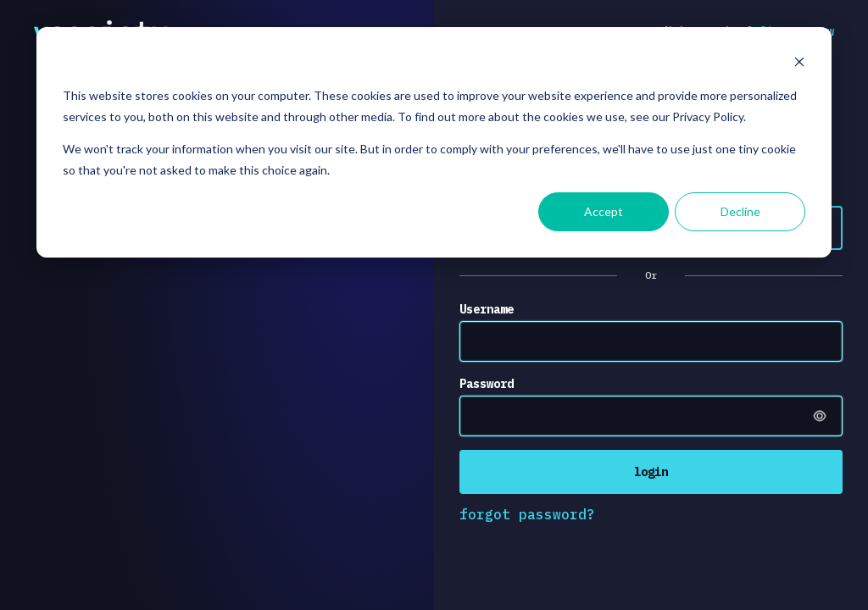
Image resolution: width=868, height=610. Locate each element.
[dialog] (434, 142)
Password (487, 384)
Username (487, 309)
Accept (604, 211)
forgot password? (527, 514)
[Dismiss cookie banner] (799, 64)
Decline (740, 211)
